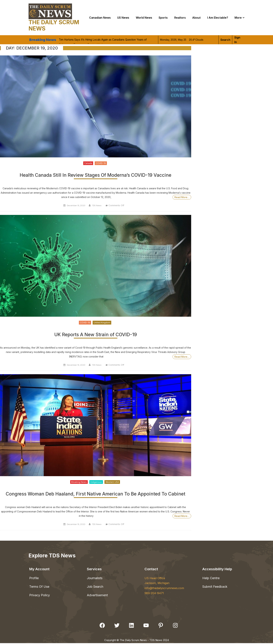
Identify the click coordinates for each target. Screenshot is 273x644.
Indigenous (96, 483)
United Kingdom (102, 323)
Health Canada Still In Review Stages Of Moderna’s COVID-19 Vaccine (95, 175)
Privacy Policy (40, 596)
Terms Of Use (39, 587)
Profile (34, 579)
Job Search (95, 587)
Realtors (180, 18)
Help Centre (211, 579)
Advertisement (97, 596)
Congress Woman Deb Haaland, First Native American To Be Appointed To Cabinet (95, 495)
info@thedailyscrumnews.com (164, 589)
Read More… (182, 198)
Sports (163, 18)
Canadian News (100, 18)
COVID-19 (101, 163)
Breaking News (79, 483)
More (238, 18)
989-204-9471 (154, 594)
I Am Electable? (218, 18)
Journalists (95, 579)
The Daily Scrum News (54, 25)
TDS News (97, 206)
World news (144, 18)
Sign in (237, 40)
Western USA (112, 483)
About (196, 18)
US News (123, 18)
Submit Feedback (215, 587)
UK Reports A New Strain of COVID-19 (95, 335)
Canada (88, 163)
